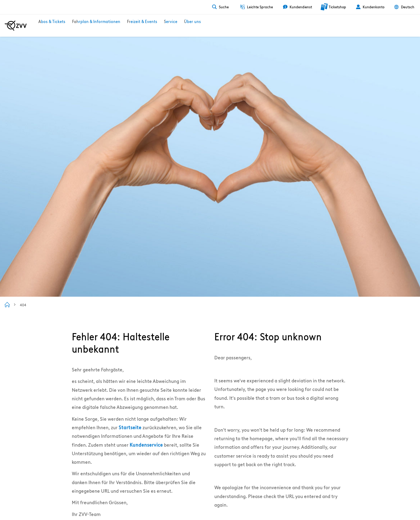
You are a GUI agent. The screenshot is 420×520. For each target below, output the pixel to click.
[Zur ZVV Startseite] (16, 26)
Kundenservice (146, 445)
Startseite (130, 427)
